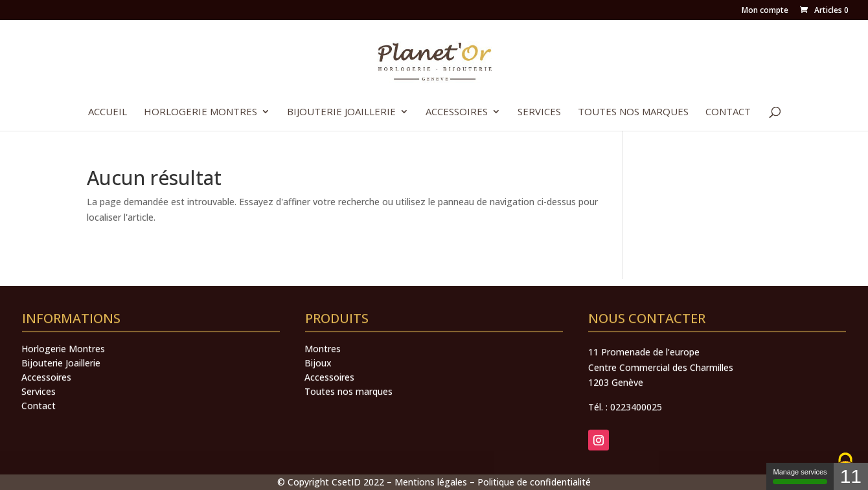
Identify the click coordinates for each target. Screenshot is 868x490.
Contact (728, 112)
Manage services (800, 476)
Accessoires (457, 112)
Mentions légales (431, 482)
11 (851, 476)
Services (539, 112)
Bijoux (318, 397)
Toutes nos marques (633, 112)
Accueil (108, 112)
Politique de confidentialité (534, 482)
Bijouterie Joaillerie (341, 112)
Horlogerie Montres (200, 112)
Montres (323, 383)
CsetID (346, 482)
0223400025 (636, 441)
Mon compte (765, 11)
